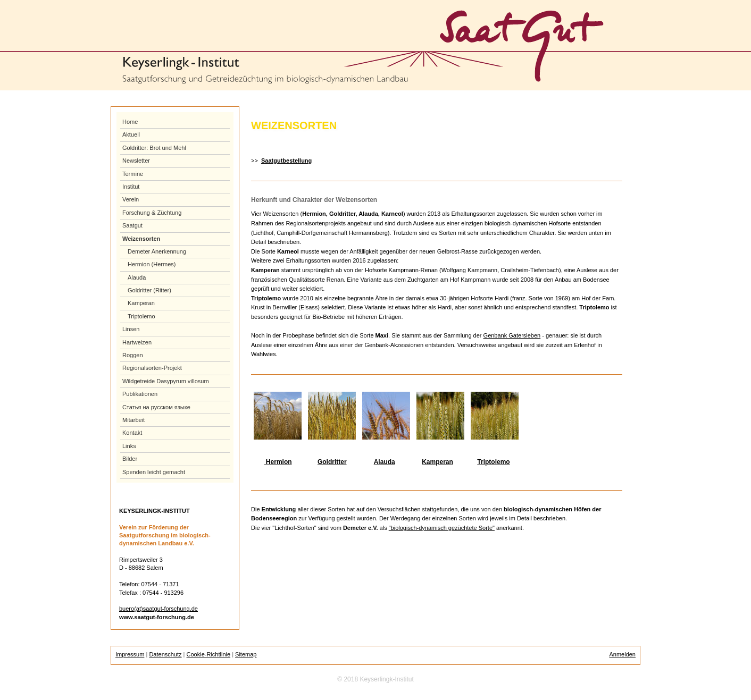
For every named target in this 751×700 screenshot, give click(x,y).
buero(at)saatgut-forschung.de (158, 609)
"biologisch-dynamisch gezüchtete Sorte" (442, 528)
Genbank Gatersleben (512, 335)
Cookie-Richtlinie (209, 654)
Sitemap (246, 654)
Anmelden (622, 654)
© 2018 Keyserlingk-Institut (375, 679)
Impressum (130, 654)
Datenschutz (165, 654)
